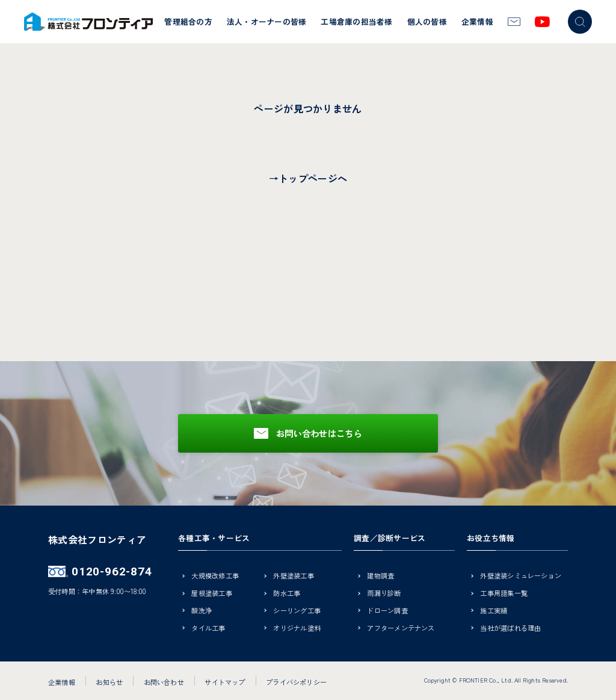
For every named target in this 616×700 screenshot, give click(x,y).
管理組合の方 (188, 21)
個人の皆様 (427, 21)
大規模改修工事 (215, 576)
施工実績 (494, 611)
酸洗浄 (202, 611)
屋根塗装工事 (211, 594)
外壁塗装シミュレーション (521, 576)
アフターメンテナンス (401, 629)
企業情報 (477, 21)
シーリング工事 (297, 611)
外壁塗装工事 (293, 576)
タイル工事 (208, 629)
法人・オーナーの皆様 (267, 21)
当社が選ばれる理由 (510, 629)
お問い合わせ (164, 682)
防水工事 (287, 594)
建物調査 (380, 576)
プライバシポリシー (296, 682)
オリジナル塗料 (297, 629)
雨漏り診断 (384, 594)
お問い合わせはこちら (319, 433)
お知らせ (109, 682)
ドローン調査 (387, 611)
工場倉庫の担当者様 (356, 21)
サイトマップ (225, 682)
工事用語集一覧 (504, 594)
